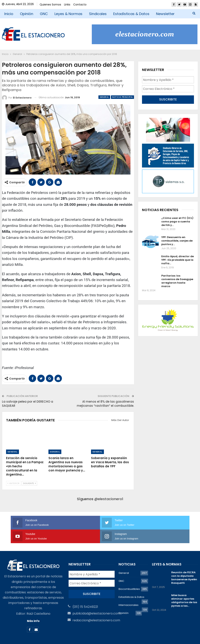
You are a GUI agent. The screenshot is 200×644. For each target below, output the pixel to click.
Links (67, 4)
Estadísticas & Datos (131, 14)
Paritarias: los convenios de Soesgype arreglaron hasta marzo (177, 280)
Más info (33, 607)
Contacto (80, 4)
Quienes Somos (50, 4)
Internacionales (129, 591)
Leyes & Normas (68, 14)
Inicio (9, 14)
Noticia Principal (123, 97)
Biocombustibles (129, 575)
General (104, 97)
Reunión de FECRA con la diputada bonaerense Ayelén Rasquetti (184, 564)
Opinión (27, 14)
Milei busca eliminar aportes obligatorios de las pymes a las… (184, 587)
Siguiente (29, 483)
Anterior (13, 483)
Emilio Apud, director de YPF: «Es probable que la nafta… (178, 259)
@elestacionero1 (109, 499)
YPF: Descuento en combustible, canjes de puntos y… (177, 240)
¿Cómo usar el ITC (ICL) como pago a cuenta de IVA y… (177, 221)
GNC (44, 14)
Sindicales (98, 14)
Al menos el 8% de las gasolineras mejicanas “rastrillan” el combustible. (105, 404)
